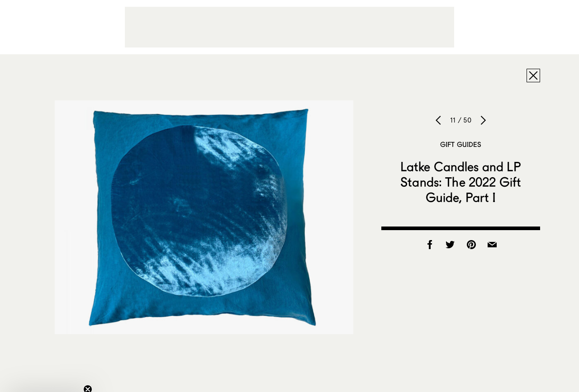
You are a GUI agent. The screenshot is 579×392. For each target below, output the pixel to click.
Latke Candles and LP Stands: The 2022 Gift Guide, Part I (461, 182)
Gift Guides (461, 144)
